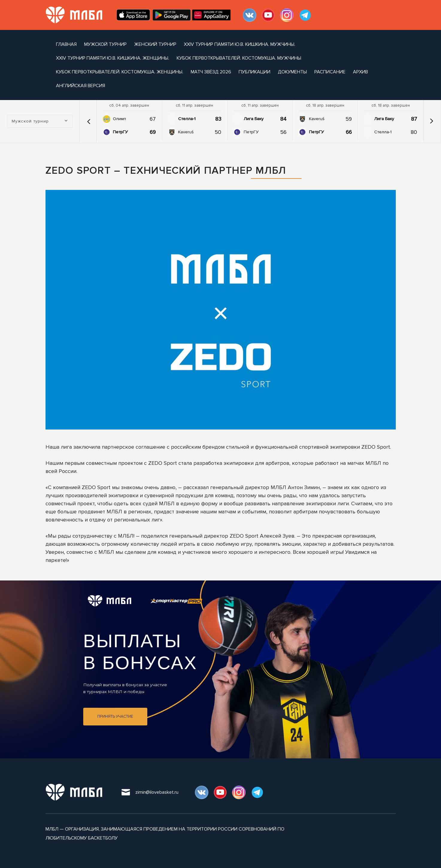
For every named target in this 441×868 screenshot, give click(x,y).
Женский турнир (155, 44)
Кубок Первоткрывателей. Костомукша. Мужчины (239, 58)
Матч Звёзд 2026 (211, 72)
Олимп (119, 119)
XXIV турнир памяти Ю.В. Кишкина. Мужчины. (240, 44)
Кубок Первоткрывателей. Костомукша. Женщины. (120, 72)
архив (360, 72)
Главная (66, 44)
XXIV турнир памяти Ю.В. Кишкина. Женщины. (113, 58)
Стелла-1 (187, 119)
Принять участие (115, 716)
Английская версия (81, 86)
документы (292, 72)
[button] (89, 121)
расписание (330, 72)
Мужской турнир (105, 44)
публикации (254, 72)
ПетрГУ (120, 132)
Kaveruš (186, 132)
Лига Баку (254, 119)
